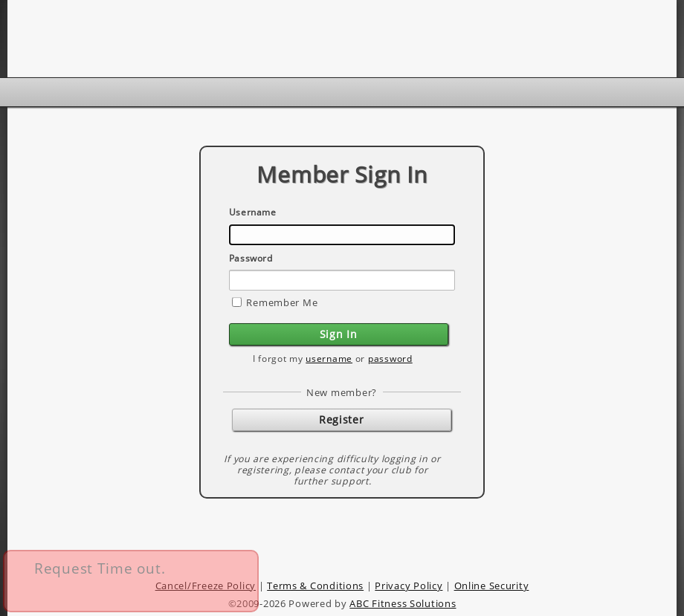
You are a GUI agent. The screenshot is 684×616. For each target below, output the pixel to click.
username (329, 359)
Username (253, 212)
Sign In (339, 334)
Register (341, 419)
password (390, 359)
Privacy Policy (409, 586)
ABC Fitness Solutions (403, 603)
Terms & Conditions (315, 586)
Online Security (492, 586)
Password (251, 258)
